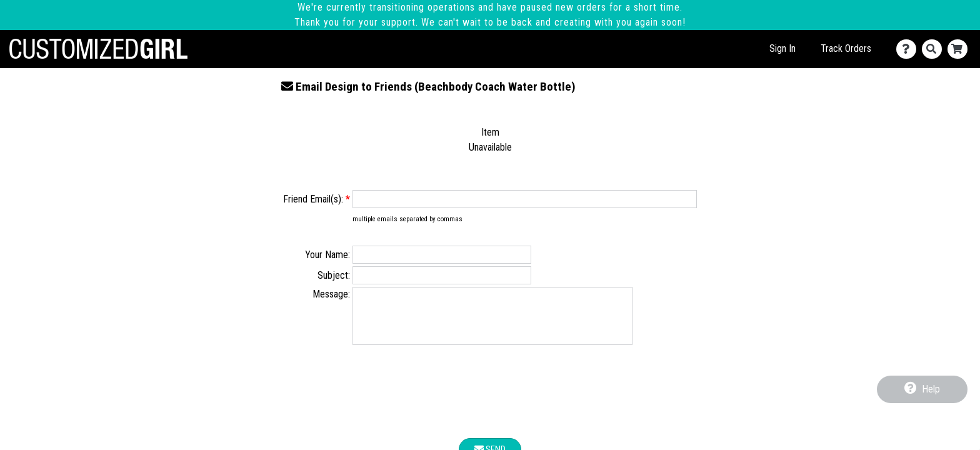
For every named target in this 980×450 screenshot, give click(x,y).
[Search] (935, 49)
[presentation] (490, 403)
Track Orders (846, 48)
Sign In (782, 48)
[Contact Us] (909, 49)
